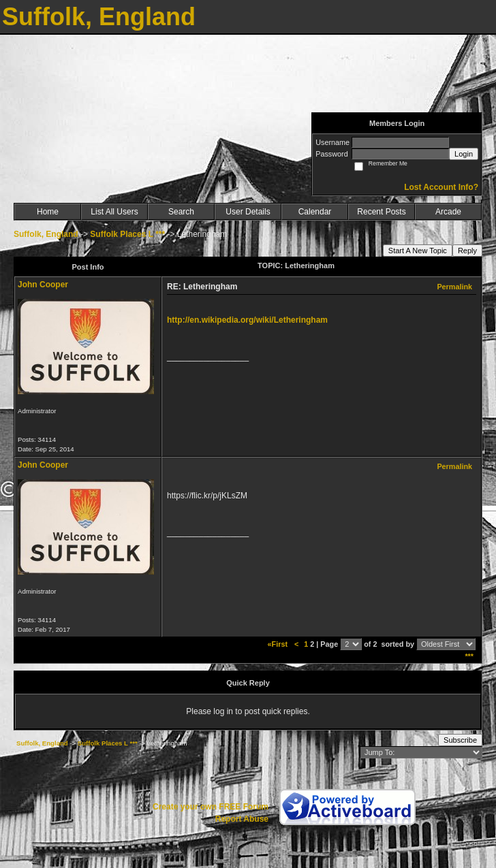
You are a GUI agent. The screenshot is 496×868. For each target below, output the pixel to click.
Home (48, 212)
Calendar (315, 212)
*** (469, 656)
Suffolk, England (46, 234)
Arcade (448, 212)
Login (464, 154)
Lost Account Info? (441, 187)
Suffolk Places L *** (127, 234)
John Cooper (43, 285)
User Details (248, 212)
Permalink (454, 287)
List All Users (114, 212)
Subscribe (460, 740)
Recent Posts (381, 212)
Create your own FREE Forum (211, 807)
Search (181, 212)
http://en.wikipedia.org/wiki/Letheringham (247, 320)
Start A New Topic (418, 251)
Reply (467, 251)
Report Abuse (242, 819)
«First (279, 644)
